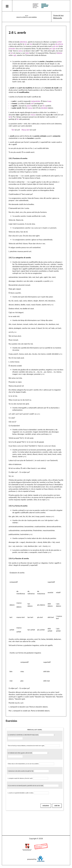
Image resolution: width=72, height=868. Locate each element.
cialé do (57, 806)
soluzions (46, 806)
